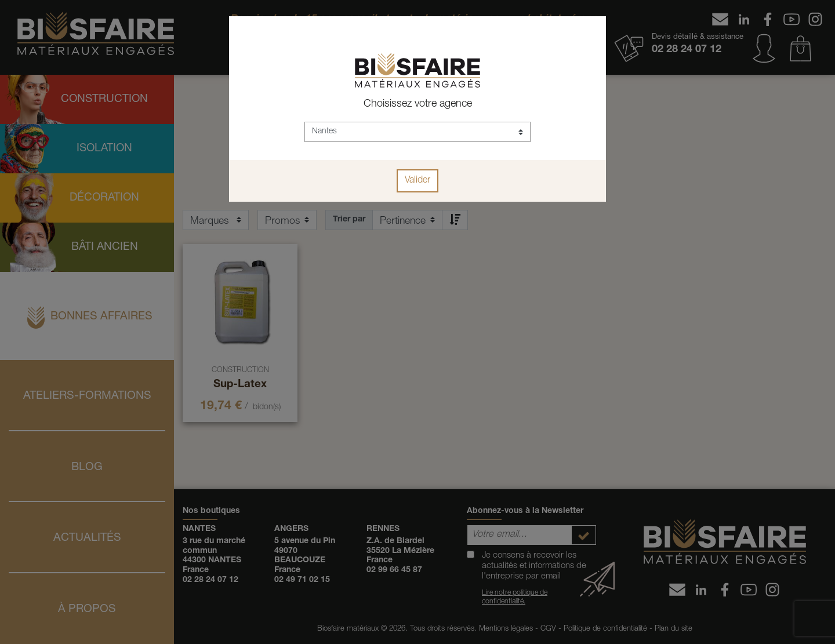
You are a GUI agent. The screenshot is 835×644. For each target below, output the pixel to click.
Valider (418, 181)
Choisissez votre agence (418, 104)
